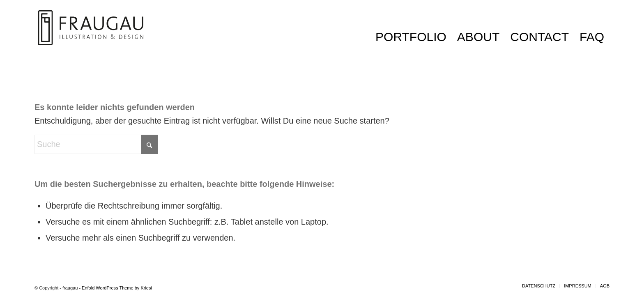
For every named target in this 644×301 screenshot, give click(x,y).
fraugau (70, 288)
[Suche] (96, 144)
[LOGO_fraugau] (91, 37)
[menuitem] (411, 37)
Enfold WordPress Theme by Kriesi (117, 288)
